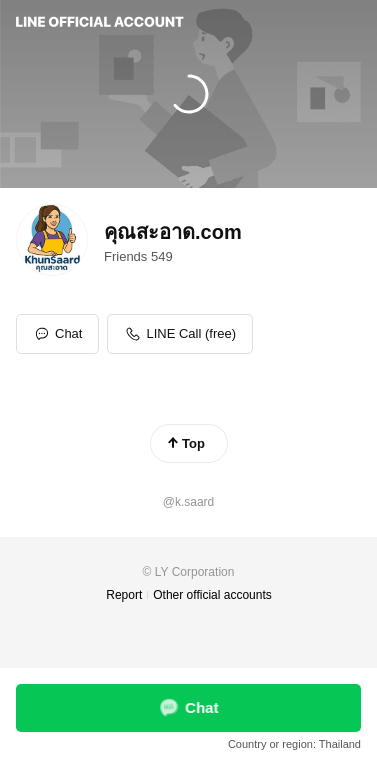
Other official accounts (212, 595)
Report (124, 595)
